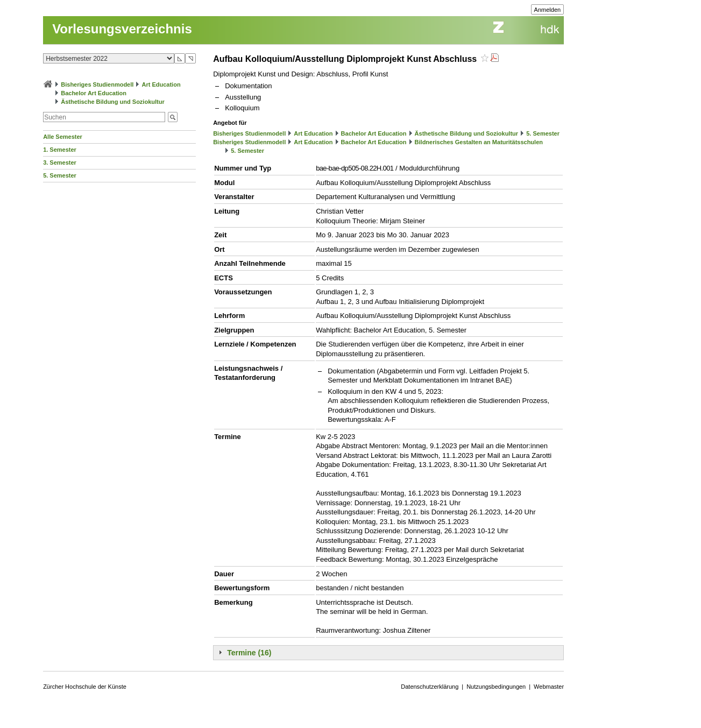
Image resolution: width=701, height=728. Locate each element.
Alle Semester (63, 137)
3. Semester (60, 162)
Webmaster (549, 687)
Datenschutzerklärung (430, 687)
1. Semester (60, 150)
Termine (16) (249, 653)
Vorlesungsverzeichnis (122, 29)
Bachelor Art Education (94, 93)
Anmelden (548, 10)
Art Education (161, 84)
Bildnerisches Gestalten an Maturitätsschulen (479, 142)
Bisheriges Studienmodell (97, 84)
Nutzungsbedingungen (496, 687)
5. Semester (60, 175)
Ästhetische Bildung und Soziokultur (113, 102)
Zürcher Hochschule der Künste (85, 687)
